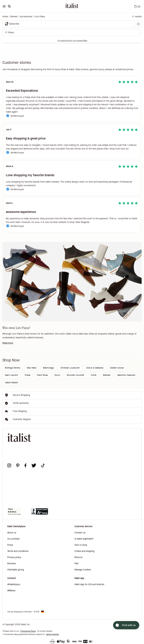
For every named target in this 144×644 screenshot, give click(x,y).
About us (12, 533)
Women (14, 17)
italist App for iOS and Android (89, 584)
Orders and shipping (84, 551)
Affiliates (11, 591)
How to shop (81, 545)
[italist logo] (72, 6)
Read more (8, 343)
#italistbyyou (14, 584)
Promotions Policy (28, 631)
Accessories (26, 17)
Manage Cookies (83, 570)
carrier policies (52, 634)
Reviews (12, 563)
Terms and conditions (18, 551)
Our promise (13, 539)
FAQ (76, 563)
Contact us (80, 533)
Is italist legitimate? (84, 539)
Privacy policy (14, 557)
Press (10, 545)
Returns (78, 557)
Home (5, 17)
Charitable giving (16, 570)
